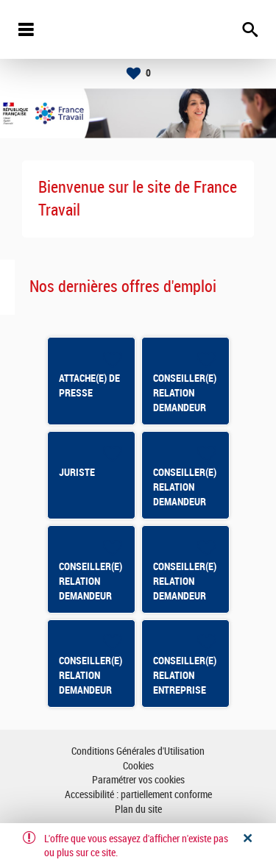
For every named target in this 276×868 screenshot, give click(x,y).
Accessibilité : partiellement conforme (138, 795)
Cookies (138, 766)
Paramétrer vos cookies (138, 780)
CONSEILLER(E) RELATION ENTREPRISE (185, 675)
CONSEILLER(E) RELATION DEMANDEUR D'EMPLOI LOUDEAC (185, 596)
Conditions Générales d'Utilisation (138, 751)
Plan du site (138, 810)
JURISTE (77, 472)
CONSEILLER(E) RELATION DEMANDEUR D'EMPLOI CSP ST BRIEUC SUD (91, 596)
